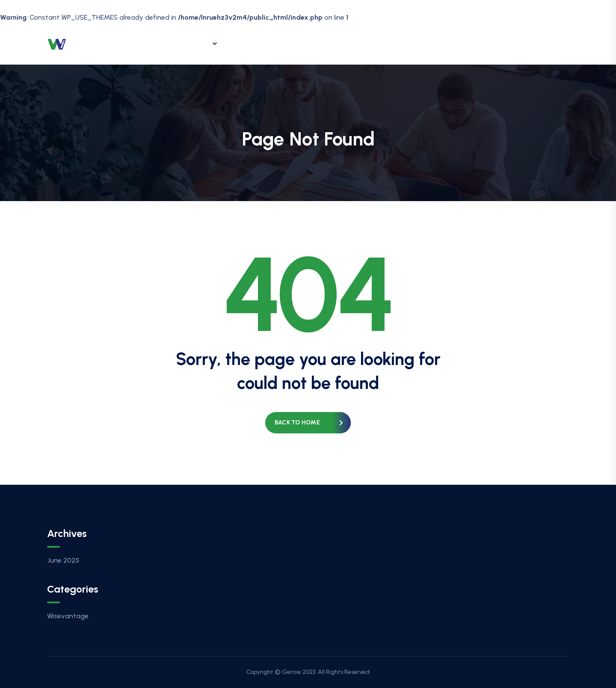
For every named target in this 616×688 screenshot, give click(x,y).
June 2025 (63, 560)
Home (151, 43)
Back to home (297, 423)
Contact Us (348, 43)
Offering (195, 44)
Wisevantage (68, 616)
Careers (296, 43)
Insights (250, 43)
